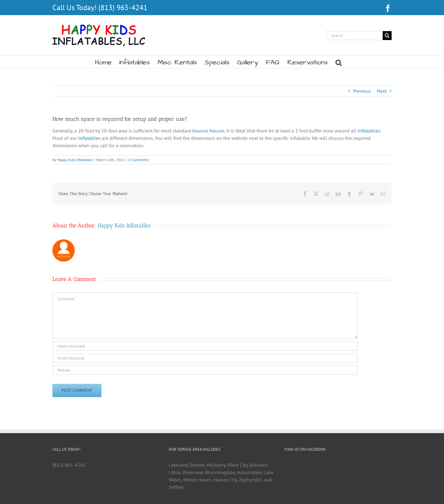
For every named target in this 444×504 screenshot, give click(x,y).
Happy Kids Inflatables (75, 160)
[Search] (387, 36)
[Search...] (354, 36)
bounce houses (208, 131)
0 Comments (139, 160)
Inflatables (369, 131)
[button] (339, 62)
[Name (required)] (205, 346)
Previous (362, 91)
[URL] (205, 370)
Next (382, 91)
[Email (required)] (205, 358)
